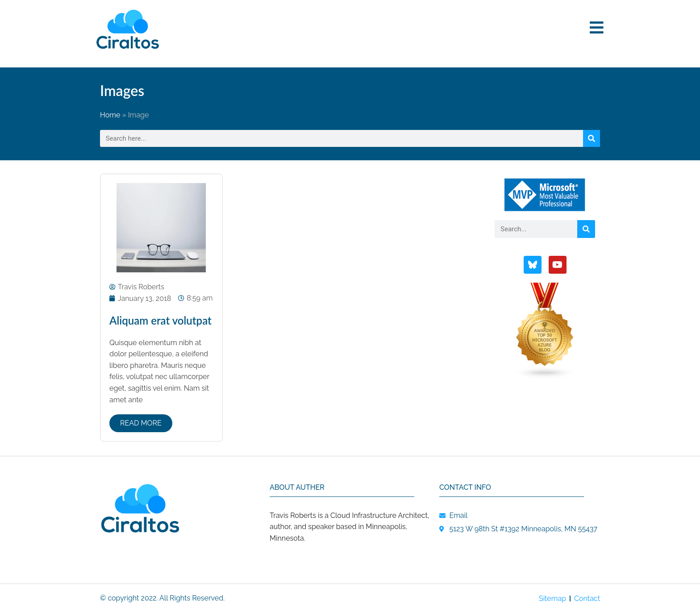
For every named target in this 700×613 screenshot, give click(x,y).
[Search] (592, 138)
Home (110, 115)
